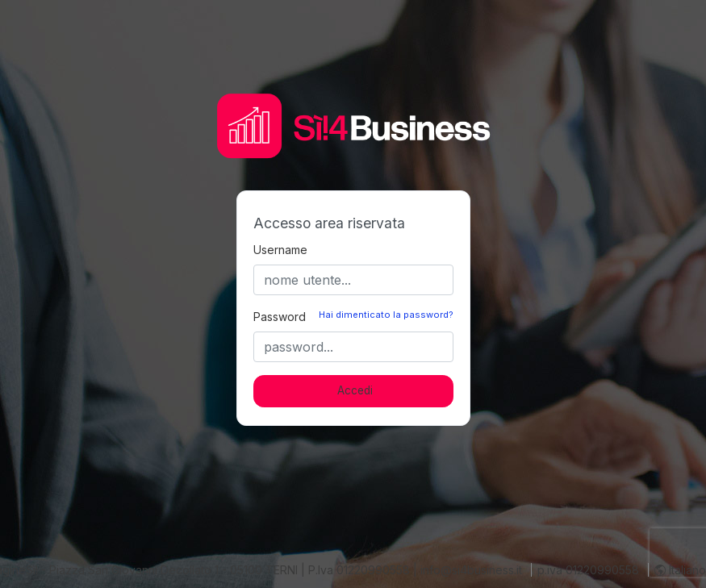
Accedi (355, 390)
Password (280, 317)
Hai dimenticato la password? (386, 315)
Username (280, 250)
